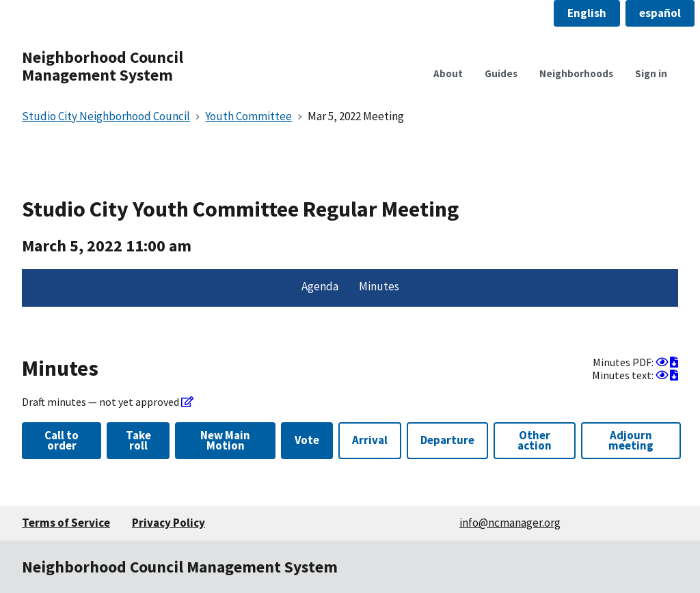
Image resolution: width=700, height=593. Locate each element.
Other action (535, 440)
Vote (307, 440)
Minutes (379, 286)
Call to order (62, 440)
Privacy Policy (169, 523)
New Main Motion (225, 440)
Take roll (138, 440)
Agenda (320, 286)
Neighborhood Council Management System (103, 66)
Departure (447, 440)
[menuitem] (320, 288)
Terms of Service (66, 523)
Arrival (370, 440)
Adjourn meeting (631, 440)
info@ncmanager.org (510, 523)
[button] (587, 13)
